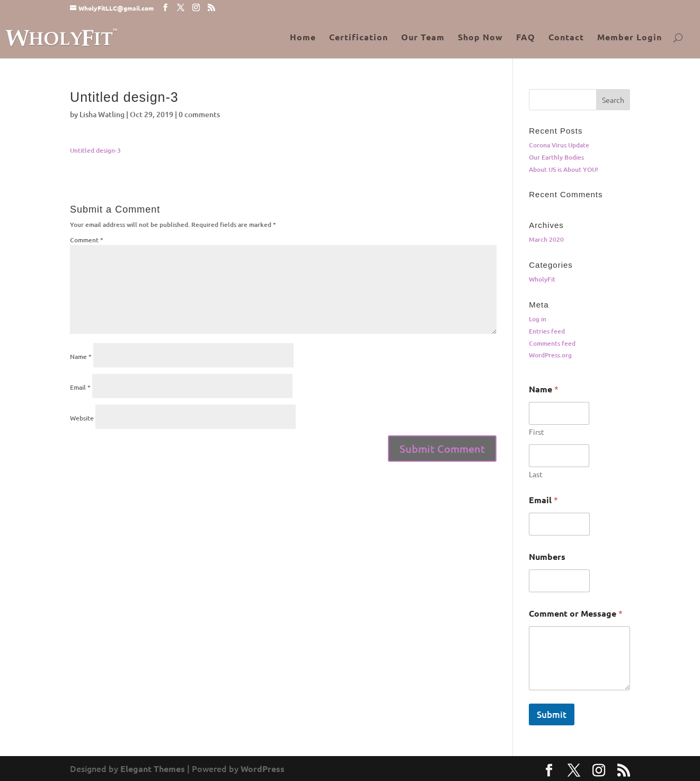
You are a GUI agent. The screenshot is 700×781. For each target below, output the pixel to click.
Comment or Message (576, 613)
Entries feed (547, 331)
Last (536, 474)
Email (80, 387)
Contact (566, 38)
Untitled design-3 (95, 150)
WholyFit (542, 279)
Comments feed (552, 343)
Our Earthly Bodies (556, 157)
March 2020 (546, 239)
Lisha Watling (102, 114)
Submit (552, 714)
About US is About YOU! (564, 169)
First (537, 432)
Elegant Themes (153, 769)
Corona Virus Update (559, 145)
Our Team (423, 38)
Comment (87, 240)
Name (81, 357)
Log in (538, 319)
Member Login (630, 38)
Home (303, 38)
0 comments (199, 114)
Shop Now (480, 38)
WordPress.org (550, 355)
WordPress (263, 769)
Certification (358, 38)
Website (82, 418)
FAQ (526, 38)
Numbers (547, 556)
